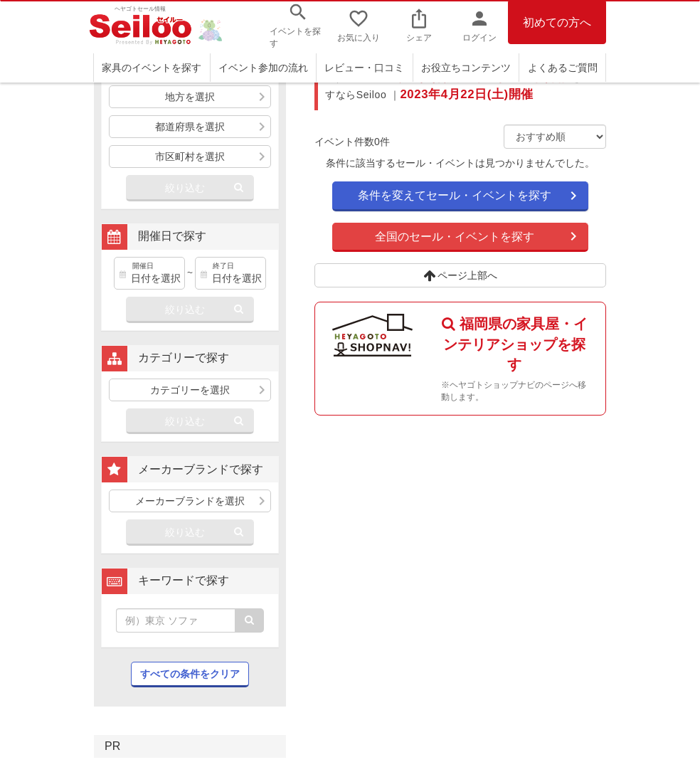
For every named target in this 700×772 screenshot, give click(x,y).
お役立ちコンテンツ (466, 68)
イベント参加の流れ (263, 68)
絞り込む (185, 188)
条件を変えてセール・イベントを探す (455, 195)
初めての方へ (557, 22)
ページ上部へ (461, 275)
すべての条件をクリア (190, 674)
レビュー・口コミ (364, 68)
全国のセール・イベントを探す (455, 237)
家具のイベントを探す (152, 68)
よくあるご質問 (563, 68)
